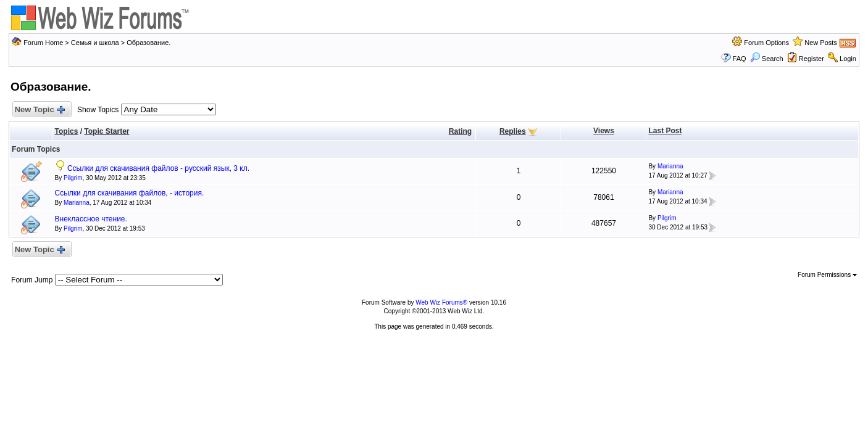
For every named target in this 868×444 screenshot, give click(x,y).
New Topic (39, 110)
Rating (460, 131)
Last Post (665, 131)
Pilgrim (73, 178)
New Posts (821, 43)
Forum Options (766, 43)
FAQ (740, 59)
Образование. (148, 43)
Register (812, 59)
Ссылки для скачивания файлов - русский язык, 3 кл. (158, 168)
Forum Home (43, 43)
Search (767, 59)
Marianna (670, 166)
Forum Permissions (827, 275)
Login (848, 59)
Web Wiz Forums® (441, 302)
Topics (67, 131)
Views (604, 131)
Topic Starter (106, 131)
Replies (513, 131)
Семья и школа (95, 43)
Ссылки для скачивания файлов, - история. (130, 193)
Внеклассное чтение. (91, 219)
